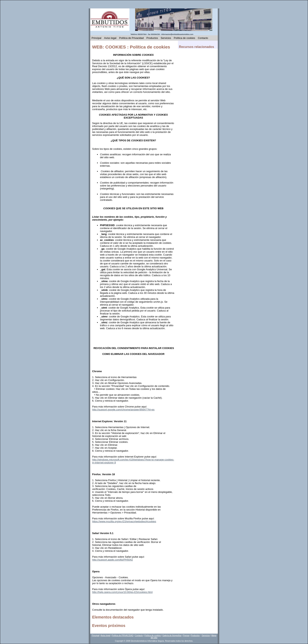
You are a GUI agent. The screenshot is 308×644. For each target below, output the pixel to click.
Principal (96, 38)
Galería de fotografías (172, 635)
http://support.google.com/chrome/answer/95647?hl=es (123, 410)
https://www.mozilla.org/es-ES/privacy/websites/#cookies (124, 521)
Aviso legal (110, 38)
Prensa (186, 635)
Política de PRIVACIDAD (123, 635)
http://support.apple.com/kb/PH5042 (112, 560)
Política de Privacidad (132, 38)
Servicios (166, 38)
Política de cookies (184, 38)
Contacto (203, 38)
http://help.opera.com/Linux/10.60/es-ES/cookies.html (122, 592)
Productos (152, 38)
